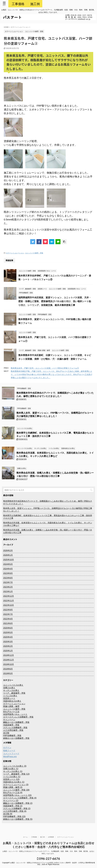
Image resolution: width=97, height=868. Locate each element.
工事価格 (34, 837)
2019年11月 (9, 660)
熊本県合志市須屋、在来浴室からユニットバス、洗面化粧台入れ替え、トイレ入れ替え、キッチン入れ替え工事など (48, 524)
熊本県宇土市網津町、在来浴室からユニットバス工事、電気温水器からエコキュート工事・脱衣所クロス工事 (48, 517)
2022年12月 (9, 596)
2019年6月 (8, 669)
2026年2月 (8, 551)
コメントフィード (11, 754)
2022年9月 (8, 610)
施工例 (42, 837)
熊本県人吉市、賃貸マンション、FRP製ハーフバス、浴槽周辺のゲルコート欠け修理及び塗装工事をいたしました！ (48, 510)
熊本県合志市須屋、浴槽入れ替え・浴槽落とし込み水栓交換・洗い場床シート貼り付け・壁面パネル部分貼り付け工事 (48, 531)
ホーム (25, 837)
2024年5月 (8, 564)
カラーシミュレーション (15, 253)
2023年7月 (8, 582)
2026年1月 (8, 555)
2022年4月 (8, 619)
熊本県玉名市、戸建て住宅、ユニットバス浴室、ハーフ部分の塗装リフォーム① (45, 368)
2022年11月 (9, 601)
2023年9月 (8, 573)
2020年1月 (8, 651)
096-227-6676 (48, 859)
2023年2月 (8, 587)
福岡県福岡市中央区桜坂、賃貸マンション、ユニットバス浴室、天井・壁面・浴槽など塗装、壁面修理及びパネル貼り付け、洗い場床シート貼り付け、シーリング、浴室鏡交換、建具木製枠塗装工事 (55, 301)
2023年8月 (8, 578)
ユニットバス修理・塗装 (34, 253)
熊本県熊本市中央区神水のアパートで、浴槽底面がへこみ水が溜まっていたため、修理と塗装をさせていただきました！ (48, 502)
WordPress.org (10, 757)
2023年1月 (8, 592)
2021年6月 (8, 623)
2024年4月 (8, 569)
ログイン (7, 748)
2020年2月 (8, 646)
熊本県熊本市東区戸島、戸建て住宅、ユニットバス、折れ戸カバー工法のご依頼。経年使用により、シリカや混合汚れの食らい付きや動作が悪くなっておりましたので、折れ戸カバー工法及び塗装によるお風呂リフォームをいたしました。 (51, 374)
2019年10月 (9, 664)
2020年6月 (8, 628)
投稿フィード (9, 751)
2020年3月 (8, 642)
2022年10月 (9, 605)
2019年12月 (9, 655)
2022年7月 (8, 614)
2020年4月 (8, 637)
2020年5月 (8, 632)
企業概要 (51, 837)
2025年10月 (9, 560)
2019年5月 (8, 673)
